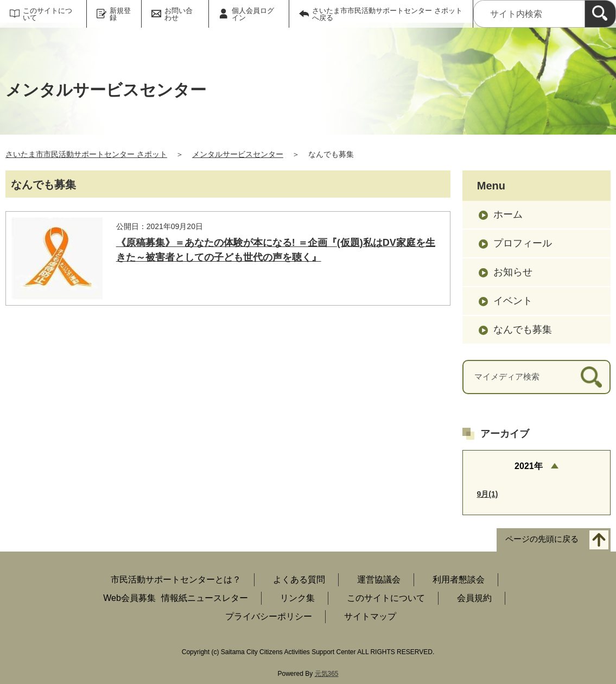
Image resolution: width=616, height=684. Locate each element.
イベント (513, 301)
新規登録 (120, 14)
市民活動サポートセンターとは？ (176, 579)
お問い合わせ (179, 14)
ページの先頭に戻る (542, 539)
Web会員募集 (129, 598)
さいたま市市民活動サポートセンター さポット (86, 154)
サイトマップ (370, 616)
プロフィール (523, 243)
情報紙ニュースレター (205, 598)
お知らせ (513, 272)
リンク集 (297, 598)
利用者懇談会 (459, 579)
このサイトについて (47, 14)
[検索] (600, 14)
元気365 (327, 674)
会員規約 (474, 598)
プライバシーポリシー (269, 616)
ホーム (508, 214)
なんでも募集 (523, 330)
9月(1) (488, 494)
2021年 (529, 466)
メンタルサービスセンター (238, 154)
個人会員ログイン (253, 14)
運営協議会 (379, 579)
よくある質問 (299, 579)
